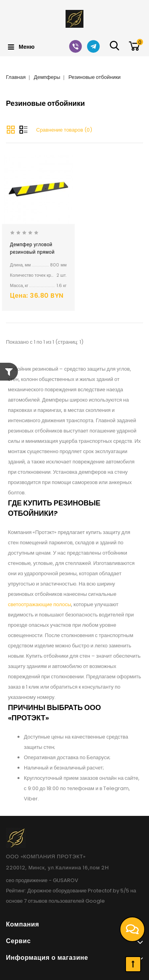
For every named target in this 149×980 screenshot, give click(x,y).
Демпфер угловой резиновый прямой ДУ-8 (32, 252)
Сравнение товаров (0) (64, 130)
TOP (133, 964)
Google (95, 901)
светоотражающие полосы (40, 604)
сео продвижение (27, 880)
